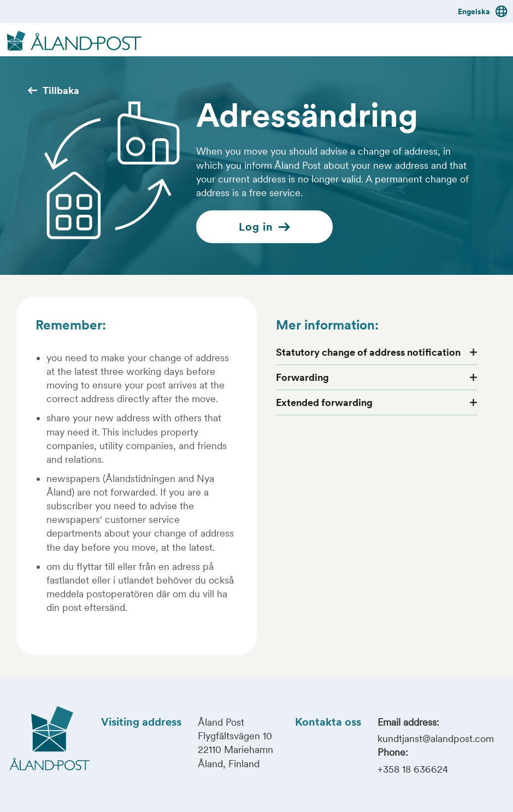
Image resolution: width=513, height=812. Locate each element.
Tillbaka (53, 90)
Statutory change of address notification (368, 352)
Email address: (408, 722)
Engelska (483, 11)
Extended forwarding (324, 402)
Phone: (393, 752)
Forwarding (302, 377)
